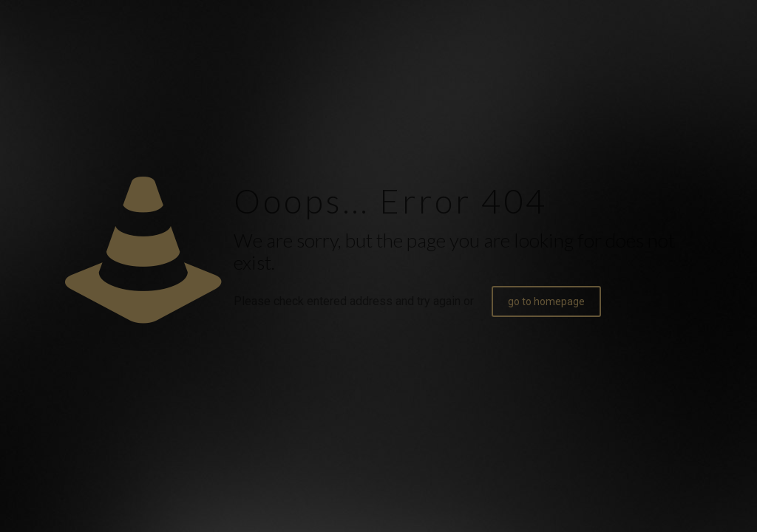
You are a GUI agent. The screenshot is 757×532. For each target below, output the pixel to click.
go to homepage (546, 301)
